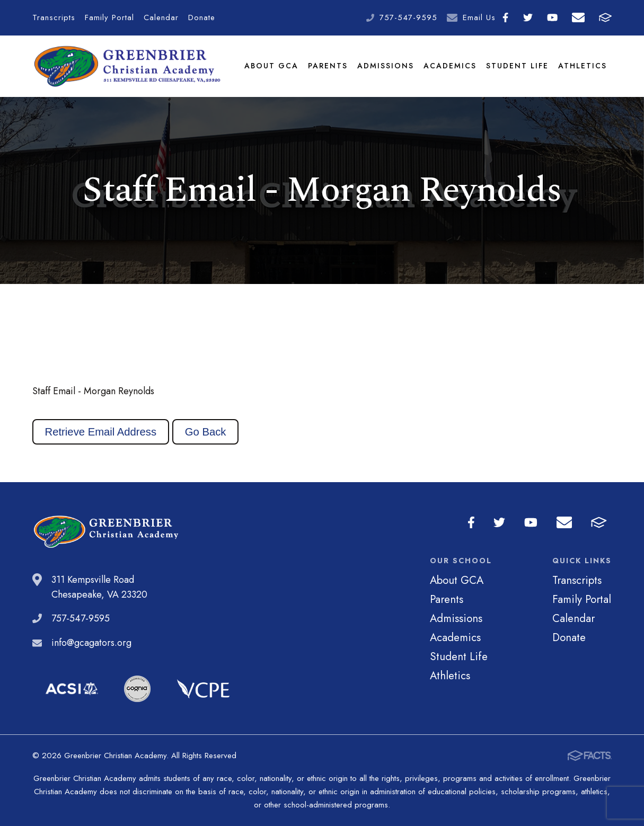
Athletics (583, 66)
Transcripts (54, 17)
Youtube (552, 17)
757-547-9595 (408, 17)
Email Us (479, 17)
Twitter (528, 17)
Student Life (517, 66)
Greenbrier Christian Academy (127, 66)
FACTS (605, 17)
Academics (450, 66)
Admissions (386, 66)
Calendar (161, 17)
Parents (328, 66)
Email (578, 17)
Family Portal (109, 17)
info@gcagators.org (91, 643)
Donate (202, 17)
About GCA (271, 66)
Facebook (505, 17)
